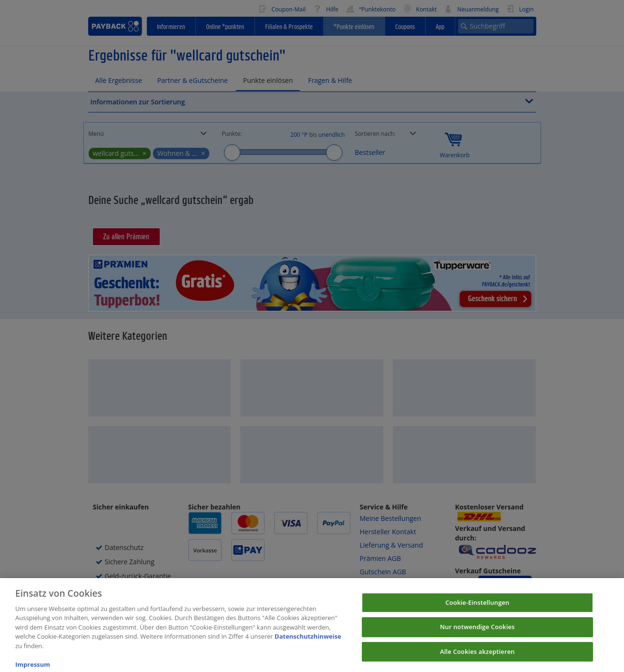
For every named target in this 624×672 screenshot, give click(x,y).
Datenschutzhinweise (308, 642)
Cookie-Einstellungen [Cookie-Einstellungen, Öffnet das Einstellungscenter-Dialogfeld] (477, 608)
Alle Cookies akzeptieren (477, 657)
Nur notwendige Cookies (477, 633)
